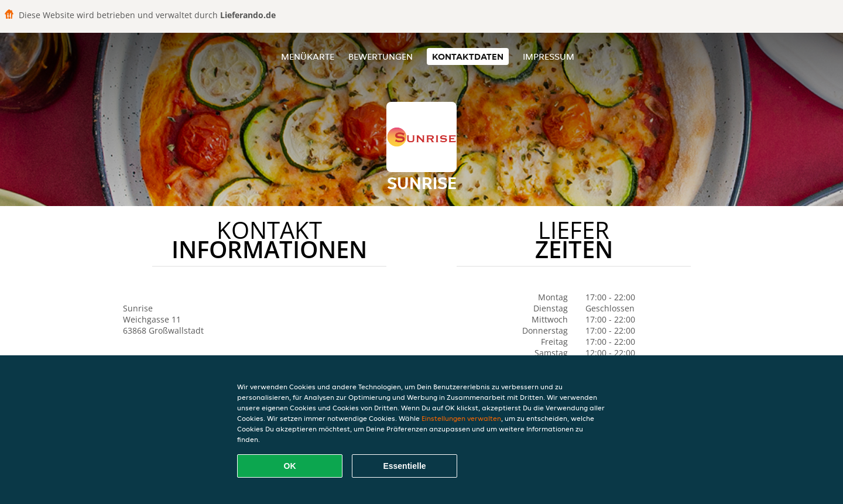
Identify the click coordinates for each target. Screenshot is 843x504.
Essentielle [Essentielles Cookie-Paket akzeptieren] (404, 466)
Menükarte (308, 56)
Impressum (549, 56)
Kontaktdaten (468, 56)
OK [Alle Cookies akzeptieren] (290, 466)
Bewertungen (381, 56)
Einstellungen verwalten (461, 418)
